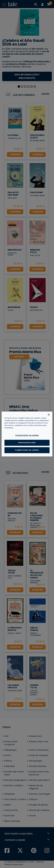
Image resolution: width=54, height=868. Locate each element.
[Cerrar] (49, 415)
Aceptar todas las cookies (27, 450)
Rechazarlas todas (27, 443)
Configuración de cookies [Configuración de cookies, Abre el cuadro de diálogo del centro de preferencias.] (27, 435)
